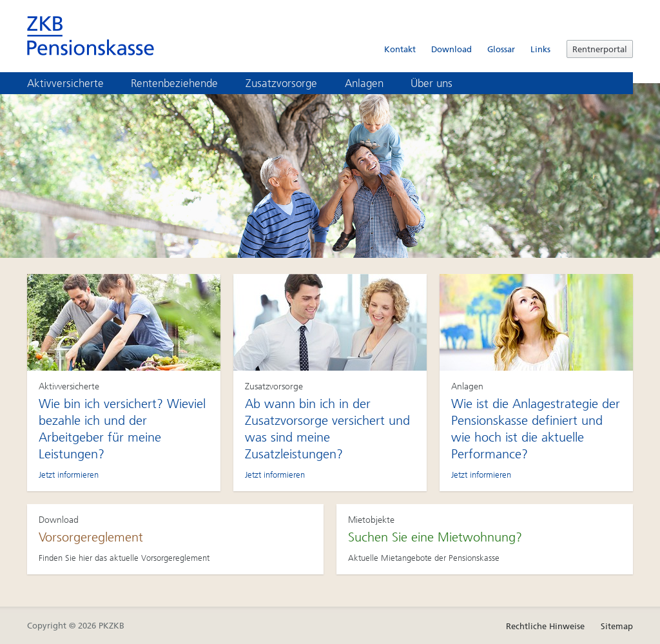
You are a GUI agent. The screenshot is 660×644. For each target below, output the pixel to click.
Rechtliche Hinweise (545, 626)
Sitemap (617, 626)
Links (540, 49)
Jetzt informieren (69, 475)
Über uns (441, 83)
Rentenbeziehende (183, 83)
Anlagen (373, 83)
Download (451, 49)
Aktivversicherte (74, 83)
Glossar (501, 49)
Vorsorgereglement (91, 537)
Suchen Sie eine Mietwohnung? (435, 537)
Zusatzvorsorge (290, 83)
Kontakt (400, 49)
